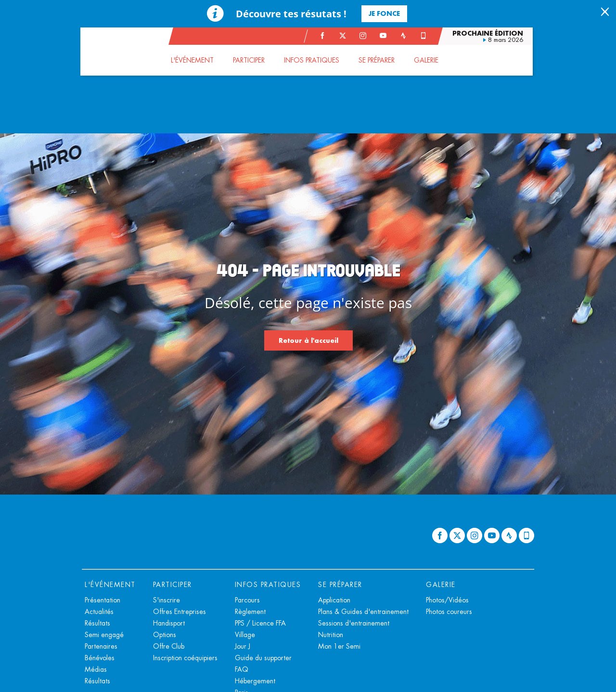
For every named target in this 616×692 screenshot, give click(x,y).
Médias (96, 669)
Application (334, 600)
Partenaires (101, 646)
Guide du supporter (263, 658)
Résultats (97, 623)
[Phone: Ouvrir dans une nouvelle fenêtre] (425, 36)
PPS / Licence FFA (260, 623)
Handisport (169, 623)
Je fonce (384, 13)
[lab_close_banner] (605, 13)
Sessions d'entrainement (354, 623)
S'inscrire (167, 600)
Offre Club (169, 646)
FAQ (242, 669)
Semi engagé (104, 635)
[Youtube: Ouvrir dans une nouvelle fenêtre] (385, 36)
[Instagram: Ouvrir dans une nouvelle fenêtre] (364, 36)
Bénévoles (100, 658)
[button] (194, 60)
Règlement (250, 612)
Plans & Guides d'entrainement (363, 612)
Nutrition (331, 635)
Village (245, 635)
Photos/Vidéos (447, 600)
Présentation (103, 600)
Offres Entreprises (180, 612)
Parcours (247, 600)
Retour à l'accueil (308, 340)
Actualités (99, 612)
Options (165, 635)
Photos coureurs (449, 612)
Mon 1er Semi (339, 646)
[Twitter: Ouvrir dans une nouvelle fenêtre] (344, 36)
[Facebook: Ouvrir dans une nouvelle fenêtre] (324, 36)
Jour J (243, 646)
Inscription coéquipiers (185, 658)
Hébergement (255, 681)
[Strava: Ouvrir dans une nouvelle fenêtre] (405, 36)
